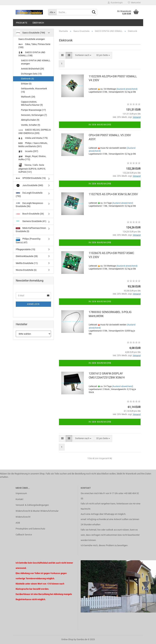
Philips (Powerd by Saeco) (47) (28, 240)
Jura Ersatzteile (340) (29, 186)
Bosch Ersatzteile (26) (30, 214)
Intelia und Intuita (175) (33, 138)
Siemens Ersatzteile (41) (31, 221)
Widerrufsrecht (23, 517)
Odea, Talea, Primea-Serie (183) (34, 46)
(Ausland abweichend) (127, 89)
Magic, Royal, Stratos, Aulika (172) (32, 158)
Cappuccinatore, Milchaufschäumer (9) (32, 103)
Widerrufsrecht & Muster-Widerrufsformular (37, 511)
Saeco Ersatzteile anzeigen (32, 39)
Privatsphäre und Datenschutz (30, 529)
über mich (38, 23)
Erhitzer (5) (26, 84)
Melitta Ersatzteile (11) (27, 263)
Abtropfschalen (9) (30, 120)
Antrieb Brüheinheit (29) (33, 69)
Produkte (22, 23)
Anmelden (33, 304)
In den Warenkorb (100, 125)
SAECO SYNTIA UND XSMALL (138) (32, 54)
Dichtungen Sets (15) (31, 74)
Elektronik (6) (28, 79)
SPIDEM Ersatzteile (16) (31, 178)
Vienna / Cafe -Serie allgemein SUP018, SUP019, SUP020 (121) (32, 168)
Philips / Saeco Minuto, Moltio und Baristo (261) (33, 145)
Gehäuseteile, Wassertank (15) (34, 90)
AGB (18, 523)
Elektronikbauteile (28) (27, 256)
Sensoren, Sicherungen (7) (34, 115)
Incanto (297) (28, 151)
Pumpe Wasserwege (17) (33, 110)
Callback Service (24, 535)
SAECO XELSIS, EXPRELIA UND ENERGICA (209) (35, 131)
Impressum (21, 493)
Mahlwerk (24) (28, 97)
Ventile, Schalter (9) (31, 125)
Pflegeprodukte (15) (26, 249)
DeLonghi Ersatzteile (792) (29, 194)
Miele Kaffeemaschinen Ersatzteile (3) (31, 230)
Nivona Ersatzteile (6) (26, 270)
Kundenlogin (115, 3)
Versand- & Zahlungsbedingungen (32, 505)
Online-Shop (67, 639)
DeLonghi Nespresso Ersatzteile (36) (29, 205)
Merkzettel (134, 3)
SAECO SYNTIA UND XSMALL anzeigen (36, 62)
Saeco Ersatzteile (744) (30, 33)
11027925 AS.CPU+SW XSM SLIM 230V (113, 194)
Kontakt (19, 499)
